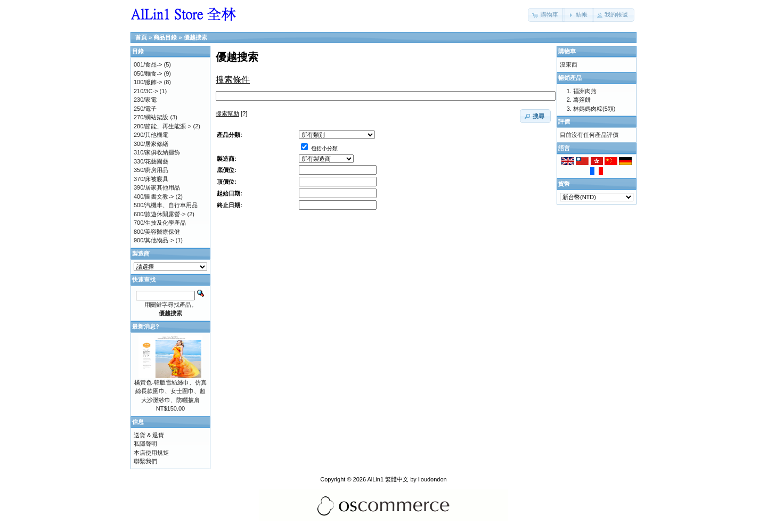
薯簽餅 (582, 100)
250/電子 (145, 109)
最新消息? (146, 326)
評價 (564, 121)
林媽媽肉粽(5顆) (594, 109)
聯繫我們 (145, 461)
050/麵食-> (148, 73)
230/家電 (145, 100)
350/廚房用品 (151, 170)
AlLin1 (376, 479)
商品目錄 (165, 37)
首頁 (141, 37)
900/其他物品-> (154, 240)
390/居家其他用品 (157, 187)
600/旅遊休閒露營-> (160, 214)
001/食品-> (148, 64)
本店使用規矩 (151, 453)
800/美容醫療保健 (157, 232)
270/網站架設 (151, 117)
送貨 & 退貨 (149, 435)
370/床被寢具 (151, 179)
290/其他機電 (151, 135)
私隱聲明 (145, 444)
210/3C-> (146, 91)
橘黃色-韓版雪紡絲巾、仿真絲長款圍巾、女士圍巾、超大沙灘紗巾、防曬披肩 (170, 391)
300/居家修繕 (151, 144)
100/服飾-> (148, 82)
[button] (546, 15)
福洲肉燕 (585, 91)
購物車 (567, 51)
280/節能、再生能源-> (163, 126)
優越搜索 (195, 37)
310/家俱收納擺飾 (157, 152)
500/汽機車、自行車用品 (166, 205)
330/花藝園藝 (151, 161)
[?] (231, 113)
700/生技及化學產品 (160, 223)
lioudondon (433, 479)
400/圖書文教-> (154, 197)
